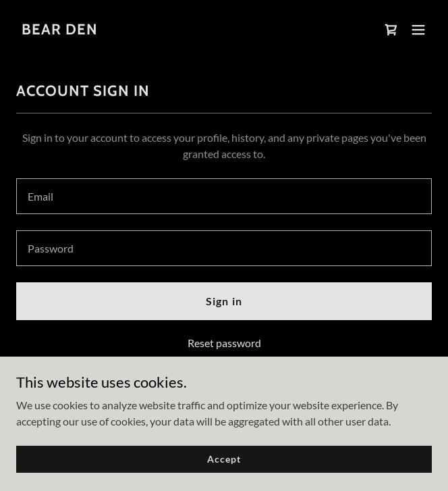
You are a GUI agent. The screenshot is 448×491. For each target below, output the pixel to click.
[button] (418, 30)
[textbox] (224, 196)
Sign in (224, 301)
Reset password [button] (224, 343)
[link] (60, 30)
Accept (224, 459)
